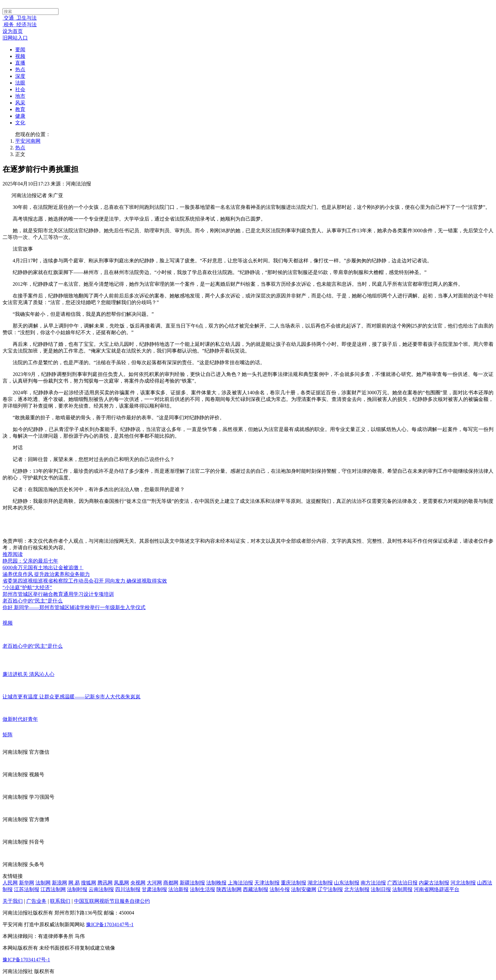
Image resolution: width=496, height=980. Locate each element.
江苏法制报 (27, 889)
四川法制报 (128, 889)
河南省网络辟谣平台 (437, 889)
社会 (20, 89)
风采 (20, 103)
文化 (20, 123)
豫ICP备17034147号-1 (110, 924)
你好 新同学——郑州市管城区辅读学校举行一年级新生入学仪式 (74, 607)
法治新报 (178, 889)
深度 (20, 76)
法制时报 (77, 889)
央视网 (138, 883)
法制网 (43, 883)
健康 (20, 116)
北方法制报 (357, 889)
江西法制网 (53, 889)
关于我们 (13, 901)
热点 (20, 69)
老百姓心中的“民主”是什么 (33, 601)
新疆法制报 (192, 883)
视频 (20, 56)
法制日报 (381, 889)
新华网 (27, 883)
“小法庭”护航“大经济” (27, 587)
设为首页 (13, 31)
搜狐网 (89, 883)
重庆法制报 (294, 883)
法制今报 (280, 889)
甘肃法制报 (154, 889)
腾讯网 (105, 883)
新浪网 (59, 883)
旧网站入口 (15, 38)
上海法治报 (240, 883)
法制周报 (402, 889)
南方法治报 (373, 883)
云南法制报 (101, 889)
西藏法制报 (256, 889)
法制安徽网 (304, 889)
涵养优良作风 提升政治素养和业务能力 (46, 574)
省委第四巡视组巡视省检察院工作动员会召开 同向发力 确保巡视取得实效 (85, 581)
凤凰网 (121, 883)
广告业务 (36, 901)
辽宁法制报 (330, 889)
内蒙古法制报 (434, 883)
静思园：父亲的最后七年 (30, 561)
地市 (20, 96)
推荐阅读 (13, 554)
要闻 (20, 50)
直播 (20, 63)
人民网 (10, 883)
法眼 (20, 83)
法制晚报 (216, 883)
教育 (20, 109)
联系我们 (60, 901)
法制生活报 (202, 889)
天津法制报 (267, 883)
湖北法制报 (320, 883)
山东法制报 (347, 883)
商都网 (171, 883)
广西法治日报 (402, 883)
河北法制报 (463, 883)
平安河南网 (28, 141)
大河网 (154, 883)
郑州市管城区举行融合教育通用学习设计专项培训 (58, 594)
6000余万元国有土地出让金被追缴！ (43, 568)
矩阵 (8, 735)
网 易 (74, 883)
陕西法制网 (229, 889)
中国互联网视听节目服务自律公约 (112, 901)
